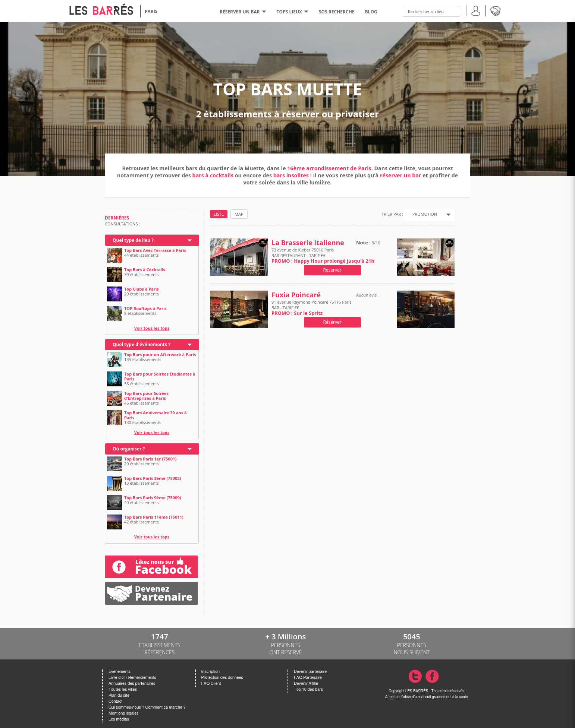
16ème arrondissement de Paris (329, 168)
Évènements (120, 672)
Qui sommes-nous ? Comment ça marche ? (147, 707)
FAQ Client (211, 683)
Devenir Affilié (306, 683)
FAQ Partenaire (308, 678)
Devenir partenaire (310, 672)
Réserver (332, 270)
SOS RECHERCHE (337, 12)
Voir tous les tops (152, 328)
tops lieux (293, 12)
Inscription (211, 672)
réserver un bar (400, 175)
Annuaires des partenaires (132, 683)
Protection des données (222, 678)
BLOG (371, 12)
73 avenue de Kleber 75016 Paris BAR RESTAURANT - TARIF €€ (323, 255)
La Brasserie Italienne (308, 243)
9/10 (376, 243)
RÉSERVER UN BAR (243, 12)
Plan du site (119, 695)
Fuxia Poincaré (296, 295)
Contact (115, 701)
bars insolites (291, 175)
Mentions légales (123, 713)
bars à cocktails (213, 175)
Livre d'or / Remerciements (132, 678)
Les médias (119, 719)
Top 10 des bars (308, 689)
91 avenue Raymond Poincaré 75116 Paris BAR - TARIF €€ (312, 308)
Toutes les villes (123, 689)
